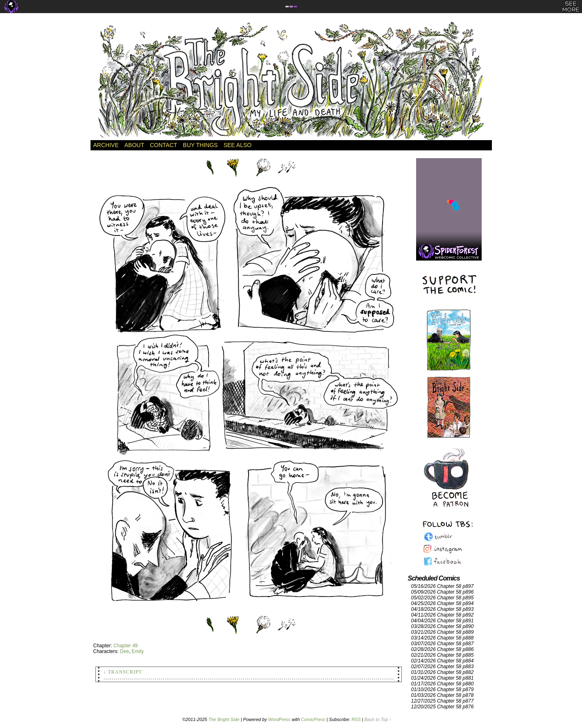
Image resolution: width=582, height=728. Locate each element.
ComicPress (313, 719)
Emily (138, 651)
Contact (164, 145)
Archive (106, 145)
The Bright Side (291, 81)
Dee (125, 651)
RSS (356, 719)
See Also (238, 145)
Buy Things (200, 145)
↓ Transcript (123, 672)
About (134, 145)
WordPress (279, 719)
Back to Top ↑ (378, 719)
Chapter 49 (126, 646)
